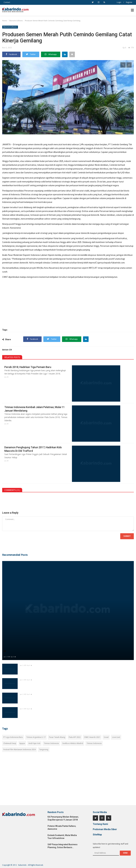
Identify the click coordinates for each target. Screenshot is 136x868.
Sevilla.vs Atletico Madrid (73, 743)
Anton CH (7, 350)
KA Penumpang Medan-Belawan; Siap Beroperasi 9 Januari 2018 (63, 818)
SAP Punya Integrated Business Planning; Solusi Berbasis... (63, 846)
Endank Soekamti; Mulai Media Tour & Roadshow (62, 837)
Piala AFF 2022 (75, 737)
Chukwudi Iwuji (10, 743)
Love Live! (116, 737)
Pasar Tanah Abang (57, 737)
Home (5, 21)
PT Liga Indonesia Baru (13, 737)
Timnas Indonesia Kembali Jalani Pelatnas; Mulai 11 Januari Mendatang (35, 409)
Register (129, 2)
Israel (106, 737)
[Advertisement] (68, 780)
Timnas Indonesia (51, 743)
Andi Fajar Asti (34, 743)
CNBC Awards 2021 (92, 737)
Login (119, 2)
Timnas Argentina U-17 (36, 737)
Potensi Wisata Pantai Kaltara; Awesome (62, 827)
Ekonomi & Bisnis (16, 21)
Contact (7, 2)
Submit (127, 536)
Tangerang (44, 749)
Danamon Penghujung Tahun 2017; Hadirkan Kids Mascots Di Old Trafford (33, 449)
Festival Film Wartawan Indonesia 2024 (19, 749)
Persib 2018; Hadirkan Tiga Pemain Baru (28, 367)
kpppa (22, 743)
